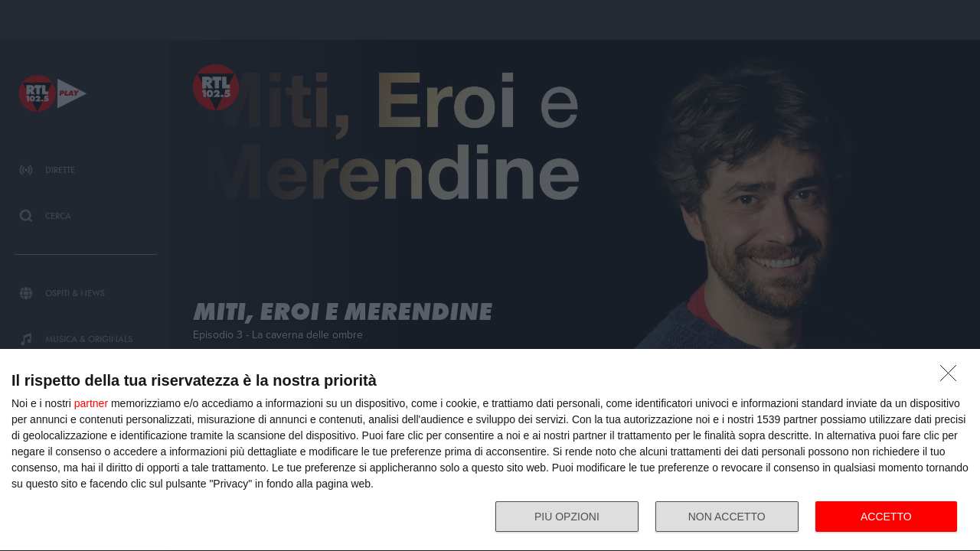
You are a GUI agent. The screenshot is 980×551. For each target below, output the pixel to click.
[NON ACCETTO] (952, 377)
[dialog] (490, 450)
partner (91, 403)
